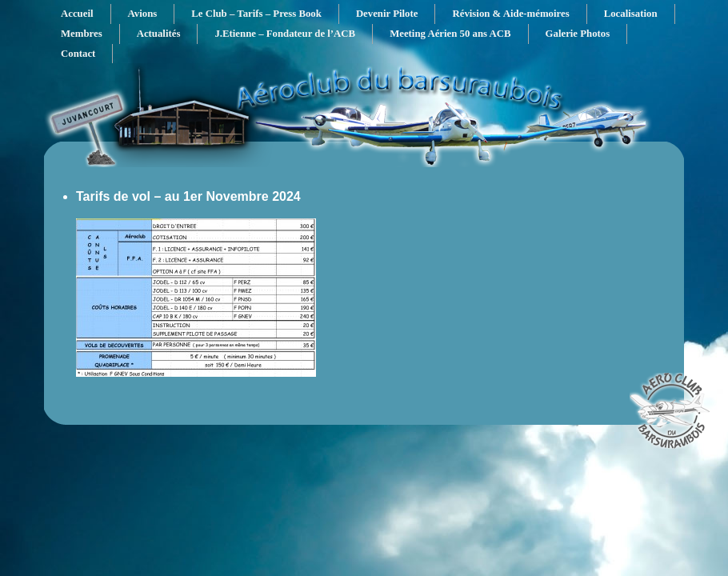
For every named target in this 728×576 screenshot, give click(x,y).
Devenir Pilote (387, 14)
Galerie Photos (578, 34)
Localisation (631, 14)
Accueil (77, 14)
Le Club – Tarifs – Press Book (256, 14)
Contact (78, 54)
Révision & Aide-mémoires (510, 14)
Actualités (159, 34)
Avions (143, 14)
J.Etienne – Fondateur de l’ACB (285, 34)
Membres (82, 34)
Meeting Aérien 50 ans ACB (450, 34)
